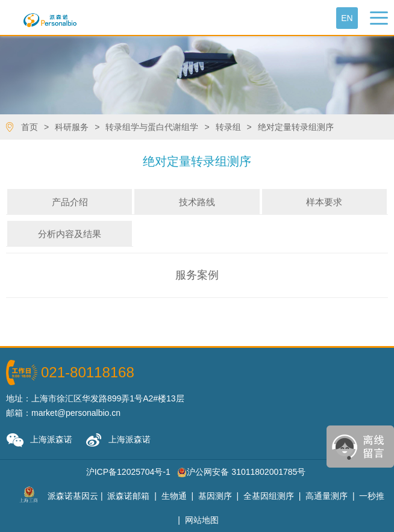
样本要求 (324, 202)
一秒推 (372, 496)
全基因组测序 (269, 496)
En (347, 18)
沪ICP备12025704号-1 (128, 472)
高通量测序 (327, 496)
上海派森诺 (39, 440)
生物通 (174, 496)
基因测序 (215, 496)
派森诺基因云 (73, 496)
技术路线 (197, 202)
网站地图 (202, 520)
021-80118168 (88, 372)
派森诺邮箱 (128, 496)
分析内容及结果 (70, 234)
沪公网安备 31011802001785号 (241, 472)
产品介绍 (70, 202)
